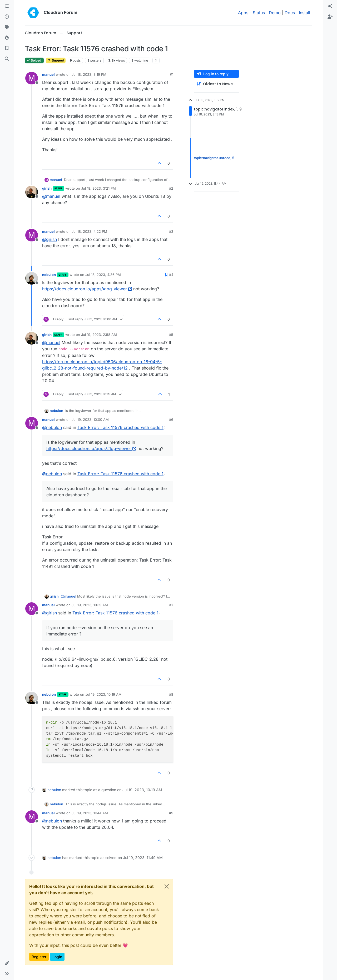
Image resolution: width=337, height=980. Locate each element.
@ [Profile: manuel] (51, 196)
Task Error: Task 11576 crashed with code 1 (120, 427)
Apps (243, 13)
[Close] (167, 886)
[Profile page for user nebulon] (32, 278)
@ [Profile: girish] (49, 239)
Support (56, 60)
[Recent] (7, 17)
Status (259, 13)
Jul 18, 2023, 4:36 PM (103, 275)
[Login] (330, 6)
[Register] (330, 17)
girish (47, 188)
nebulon (49, 275)
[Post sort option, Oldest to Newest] (216, 84)
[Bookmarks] (7, 48)
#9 (171, 813)
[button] (7, 963)
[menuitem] (330, 6)
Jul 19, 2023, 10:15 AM (90, 605)
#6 (171, 420)
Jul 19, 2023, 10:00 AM (90, 420)
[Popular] (7, 38)
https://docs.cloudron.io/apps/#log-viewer (87, 289)
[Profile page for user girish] (32, 192)
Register (39, 957)
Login (57, 957)
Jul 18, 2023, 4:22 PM (89, 231)
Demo (275, 13)
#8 (171, 694)
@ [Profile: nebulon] (52, 427)
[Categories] (7, 6)
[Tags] (7, 27)
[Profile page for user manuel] (32, 78)
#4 (171, 275)
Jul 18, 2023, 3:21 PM (98, 188)
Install (304, 13)
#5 (171, 335)
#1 (172, 74)
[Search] (7, 59)
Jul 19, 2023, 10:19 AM (103, 694)
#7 (171, 605)
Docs (290, 13)
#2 (171, 188)
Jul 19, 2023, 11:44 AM (90, 813)
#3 (171, 231)
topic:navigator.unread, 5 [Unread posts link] (214, 158)
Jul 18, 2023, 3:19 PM (89, 74)
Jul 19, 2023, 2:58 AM (99, 335)
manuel (48, 74)
